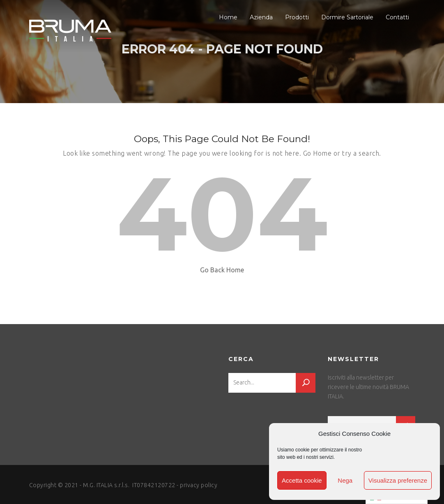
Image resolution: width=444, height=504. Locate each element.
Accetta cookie (302, 480)
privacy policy (199, 485)
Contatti (397, 17)
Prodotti (297, 17)
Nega (345, 480)
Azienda (261, 17)
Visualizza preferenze (398, 480)
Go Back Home (222, 270)
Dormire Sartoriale (347, 17)
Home (228, 17)
